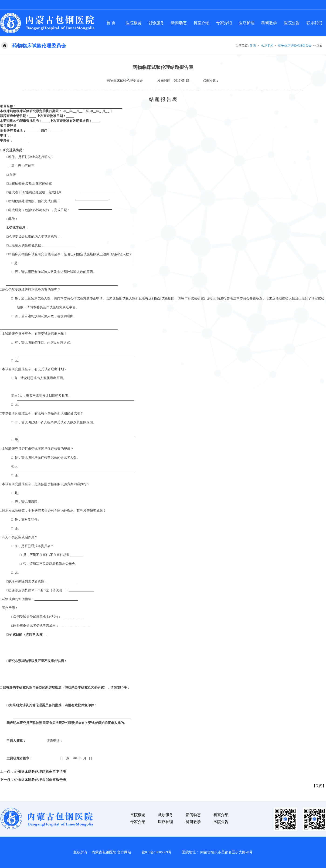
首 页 (111, 23)
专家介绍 (224, 23)
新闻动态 (179, 23)
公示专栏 (267, 45)
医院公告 (292, 23)
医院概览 (134, 23)
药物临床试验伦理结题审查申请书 (40, 771)
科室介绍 (201, 23)
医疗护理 (247, 23)
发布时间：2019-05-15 (173, 81)
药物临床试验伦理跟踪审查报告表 (40, 780)
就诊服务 (156, 23)
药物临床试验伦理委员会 (295, 45)
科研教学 (269, 23)
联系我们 (314, 23)
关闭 (319, 786)
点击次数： (211, 81)
